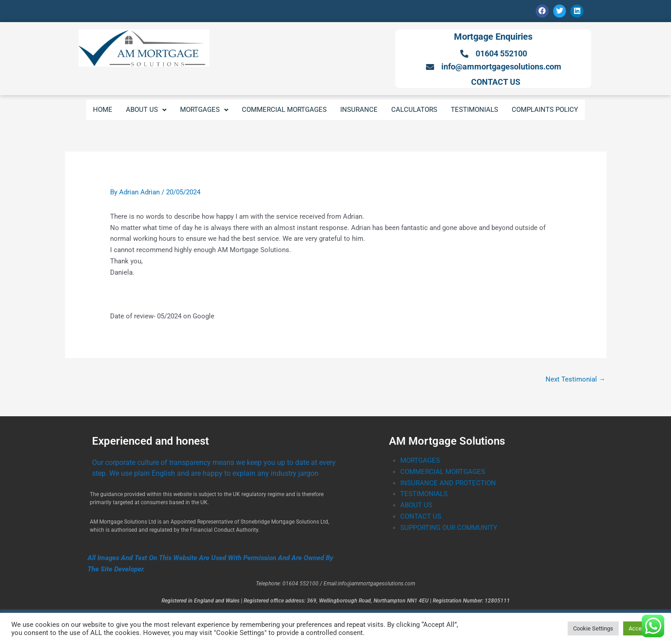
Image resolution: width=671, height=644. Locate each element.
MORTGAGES (204, 110)
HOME (103, 110)
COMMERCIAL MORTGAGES (284, 110)
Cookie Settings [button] (593, 628)
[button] (146, 110)
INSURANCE (359, 110)
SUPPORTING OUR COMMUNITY (449, 528)
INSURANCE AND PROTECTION (448, 483)
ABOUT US (146, 110)
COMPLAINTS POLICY (545, 110)
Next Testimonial (576, 379)
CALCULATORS (414, 110)
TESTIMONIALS (474, 110)
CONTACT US (421, 516)
